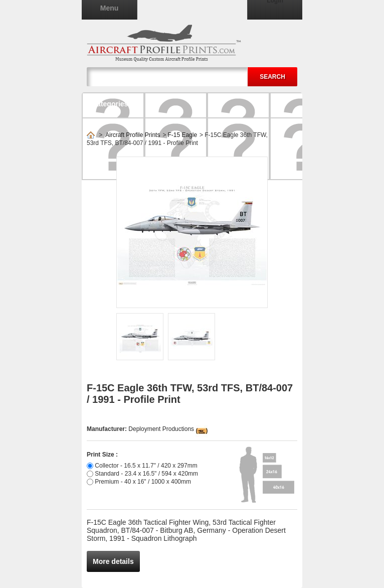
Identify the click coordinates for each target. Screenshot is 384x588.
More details (113, 561)
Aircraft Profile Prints (133, 135)
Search (272, 77)
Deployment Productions (161, 429)
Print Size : (102, 455)
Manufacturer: (108, 429)
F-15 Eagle (182, 135)
